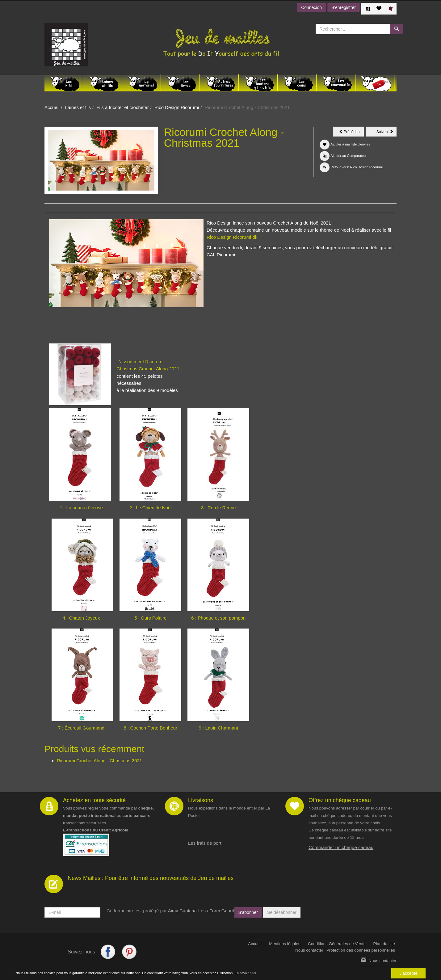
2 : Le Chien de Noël (151, 508)
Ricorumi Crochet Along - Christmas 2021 (99, 761)
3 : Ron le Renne (218, 508)
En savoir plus (245, 973)
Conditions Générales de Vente (337, 944)
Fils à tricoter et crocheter (122, 107)
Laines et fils (78, 107)
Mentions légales (285, 944)
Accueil (52, 107)
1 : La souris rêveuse (81, 508)
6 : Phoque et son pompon (218, 618)
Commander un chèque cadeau (341, 847)
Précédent (351, 133)
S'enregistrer (344, 7)
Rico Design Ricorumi (177, 107)
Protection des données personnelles (361, 950)
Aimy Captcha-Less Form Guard (201, 911)
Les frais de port (205, 843)
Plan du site (384, 944)
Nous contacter (309, 950)
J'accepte (408, 973)
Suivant (386, 133)
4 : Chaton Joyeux (81, 618)
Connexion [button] (311, 7)
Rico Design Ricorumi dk (232, 237)
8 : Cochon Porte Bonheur (151, 728)
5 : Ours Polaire (150, 618)
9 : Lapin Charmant (219, 728)
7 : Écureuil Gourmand (81, 728)
